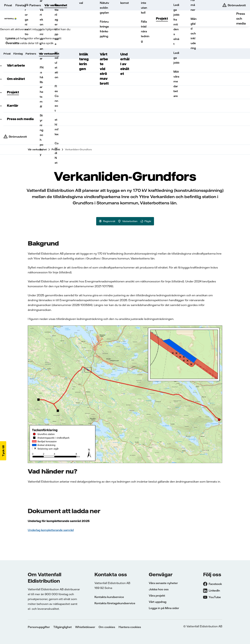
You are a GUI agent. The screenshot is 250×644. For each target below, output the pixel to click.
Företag (21, 5)
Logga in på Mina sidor (164, 608)
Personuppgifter (39, 627)
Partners (35, 5)
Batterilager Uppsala (57, 24)
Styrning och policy (41, 135)
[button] (3, 451)
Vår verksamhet (56, 5)
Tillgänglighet (62, 627)
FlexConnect (57, 98)
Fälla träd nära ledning (145, 31)
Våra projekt (157, 596)
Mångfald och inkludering (194, 33)
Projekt (162, 19)
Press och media (241, 19)
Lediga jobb (176, 58)
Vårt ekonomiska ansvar (41, 34)
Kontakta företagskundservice (115, 603)
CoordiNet (57, 153)
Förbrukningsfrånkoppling (104, 29)
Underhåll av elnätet (125, 64)
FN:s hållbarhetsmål (42, 87)
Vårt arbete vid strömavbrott (104, 69)
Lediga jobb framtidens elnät (176, 24)
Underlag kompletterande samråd (51, 530)
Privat (8, 5)
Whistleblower (85, 627)
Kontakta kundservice (109, 597)
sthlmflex (57, 127)
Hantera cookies (130, 627)
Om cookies (107, 627)
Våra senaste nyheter (163, 583)
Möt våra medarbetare (176, 84)
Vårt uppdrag (158, 602)
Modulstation (56, 65)
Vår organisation (27, 22)
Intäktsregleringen (84, 61)
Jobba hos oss (159, 589)
